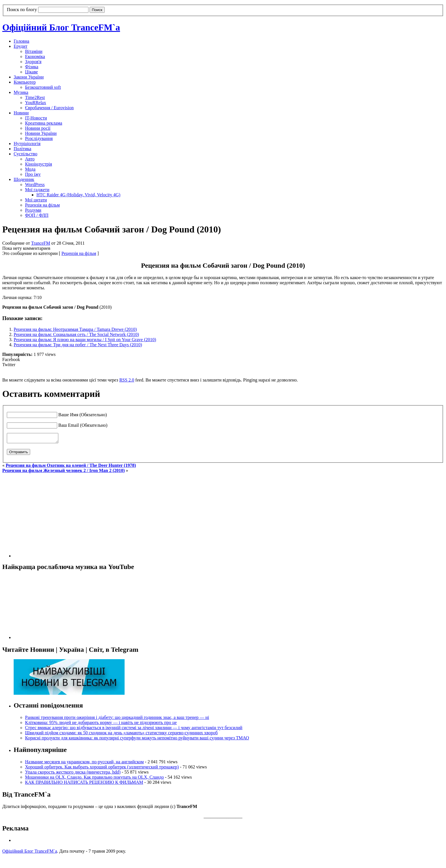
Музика (21, 92)
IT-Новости (36, 118)
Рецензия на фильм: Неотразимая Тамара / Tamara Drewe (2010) (75, 329)
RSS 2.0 (127, 380)
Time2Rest (35, 97)
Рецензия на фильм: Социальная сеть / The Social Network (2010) (76, 334)
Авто (30, 159)
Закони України (29, 77)
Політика (22, 149)
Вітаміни (34, 51)
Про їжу (33, 174)
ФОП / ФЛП (37, 215)
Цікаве (31, 72)
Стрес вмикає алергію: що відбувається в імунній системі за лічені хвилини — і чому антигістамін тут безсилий (134, 729)
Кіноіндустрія (39, 164)
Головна (21, 41)
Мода (30, 169)
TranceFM (41, 243)
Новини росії (38, 128)
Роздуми (33, 210)
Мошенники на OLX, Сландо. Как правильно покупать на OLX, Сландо (94, 779)
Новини (21, 113)
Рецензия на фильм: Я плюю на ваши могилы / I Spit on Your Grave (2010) (85, 340)
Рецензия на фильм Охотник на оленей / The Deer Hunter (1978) (71, 467)
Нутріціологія (27, 144)
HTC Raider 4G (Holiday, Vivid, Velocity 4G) (78, 195)
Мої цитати (36, 200)
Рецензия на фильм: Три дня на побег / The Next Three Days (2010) (78, 345)
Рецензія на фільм (42, 205)
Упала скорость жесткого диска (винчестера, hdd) (73, 774)
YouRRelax (36, 103)
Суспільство (25, 154)
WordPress (35, 184)
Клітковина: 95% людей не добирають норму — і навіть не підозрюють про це (101, 724)
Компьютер (25, 82)
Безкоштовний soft (43, 87)
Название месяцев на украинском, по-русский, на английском (84, 763)
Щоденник (24, 179)
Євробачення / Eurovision (49, 108)
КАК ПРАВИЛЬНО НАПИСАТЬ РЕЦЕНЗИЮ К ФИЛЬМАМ (84, 784)
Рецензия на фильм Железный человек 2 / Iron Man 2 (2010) (64, 472)
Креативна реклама (44, 123)
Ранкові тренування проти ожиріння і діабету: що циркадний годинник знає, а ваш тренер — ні (117, 719)
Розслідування (39, 138)
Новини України (41, 133)
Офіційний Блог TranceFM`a (61, 27)
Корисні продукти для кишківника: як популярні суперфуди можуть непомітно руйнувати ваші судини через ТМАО (137, 740)
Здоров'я (33, 62)
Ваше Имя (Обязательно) (83, 415)
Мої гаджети (37, 190)
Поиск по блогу (22, 10)
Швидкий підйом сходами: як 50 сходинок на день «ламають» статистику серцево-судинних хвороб (121, 734)
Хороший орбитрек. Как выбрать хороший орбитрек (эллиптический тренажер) (102, 769)
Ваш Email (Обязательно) (83, 425)
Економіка (35, 56)
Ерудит (20, 46)
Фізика (32, 67)
